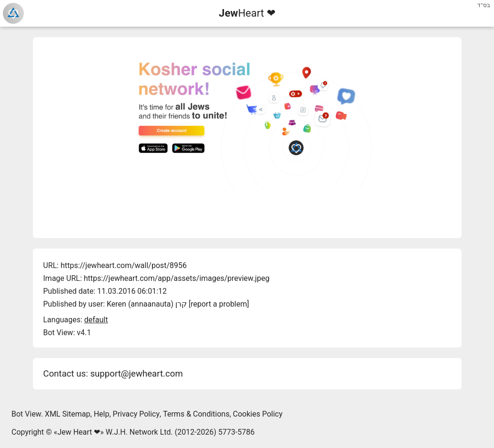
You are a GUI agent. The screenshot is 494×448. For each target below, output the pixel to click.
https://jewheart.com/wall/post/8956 (124, 265)
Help (102, 414)
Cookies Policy (258, 414)
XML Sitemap (67, 414)
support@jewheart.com (136, 374)
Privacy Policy (136, 414)
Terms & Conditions (196, 414)
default (96, 320)
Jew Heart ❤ (79, 432)
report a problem (219, 304)
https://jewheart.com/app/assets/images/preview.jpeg (177, 278)
